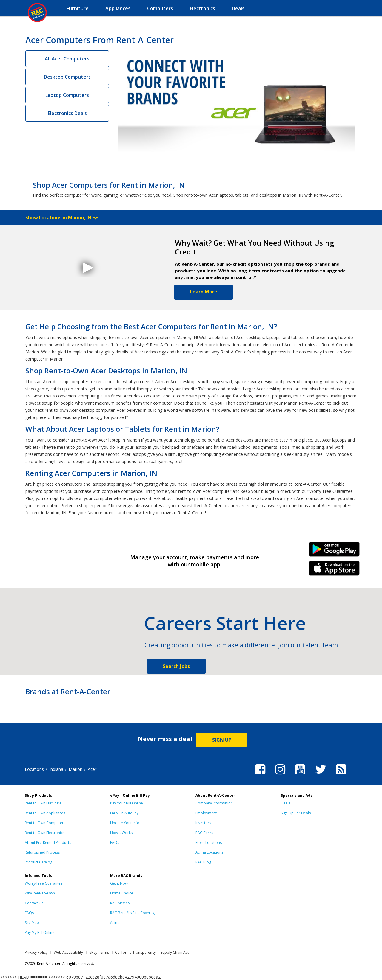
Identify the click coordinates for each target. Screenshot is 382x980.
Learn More (204, 292)
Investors (203, 823)
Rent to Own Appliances (45, 813)
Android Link (334, 551)
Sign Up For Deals (296, 813)
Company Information (214, 803)
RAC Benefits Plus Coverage (133, 913)
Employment (206, 813)
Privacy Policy (36, 952)
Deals (286, 803)
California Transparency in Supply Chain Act (152, 952)
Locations (34, 769)
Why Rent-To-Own (40, 893)
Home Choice (122, 893)
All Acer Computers (67, 59)
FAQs (115, 842)
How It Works (121, 833)
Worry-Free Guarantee (44, 883)
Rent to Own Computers (45, 823)
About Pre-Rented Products (48, 842)
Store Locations (209, 842)
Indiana (56, 769)
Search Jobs (176, 666)
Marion (76, 769)
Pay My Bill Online (40, 932)
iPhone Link (334, 570)
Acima (115, 923)
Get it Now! (119, 883)
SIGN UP (222, 740)
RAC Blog (203, 862)
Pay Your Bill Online (127, 803)
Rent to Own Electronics (45, 833)
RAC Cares (204, 833)
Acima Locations (209, 852)
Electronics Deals (67, 113)
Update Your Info (125, 823)
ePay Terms (99, 952)
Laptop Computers (67, 95)
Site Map (32, 923)
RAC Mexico (120, 903)
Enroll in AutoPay (124, 813)
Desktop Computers (67, 77)
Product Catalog (38, 862)
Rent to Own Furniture (43, 803)
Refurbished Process (42, 852)
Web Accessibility (68, 952)
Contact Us (34, 903)
